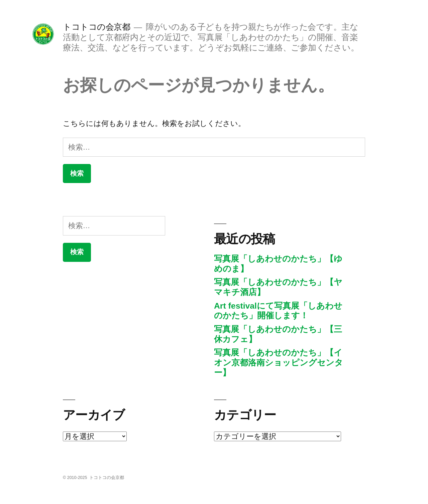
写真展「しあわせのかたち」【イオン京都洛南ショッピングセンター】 (279, 362)
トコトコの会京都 (96, 27)
